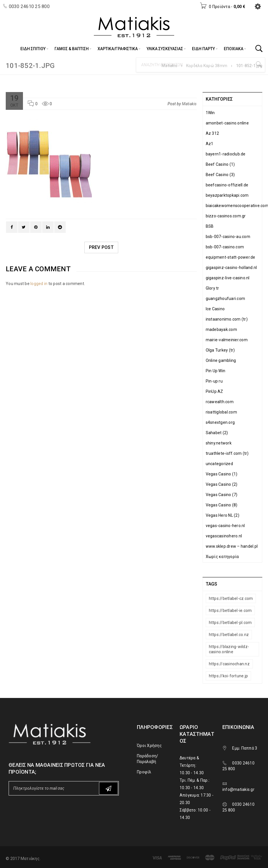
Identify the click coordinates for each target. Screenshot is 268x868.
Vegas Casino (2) (222, 484)
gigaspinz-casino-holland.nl (231, 268)
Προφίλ (144, 772)
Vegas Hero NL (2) (223, 515)
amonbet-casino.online (227, 123)
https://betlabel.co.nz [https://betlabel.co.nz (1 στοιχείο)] (229, 635)
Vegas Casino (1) (222, 474)
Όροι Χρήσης (149, 746)
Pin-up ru (214, 381)
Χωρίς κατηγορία (222, 557)
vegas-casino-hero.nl (225, 526)
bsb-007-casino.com (225, 247)
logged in (39, 284)
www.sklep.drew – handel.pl (232, 546)
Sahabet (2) (217, 433)
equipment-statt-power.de (231, 257)
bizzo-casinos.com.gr (226, 216)
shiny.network (219, 443)
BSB (210, 226)
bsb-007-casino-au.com (228, 237)
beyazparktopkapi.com (227, 195)
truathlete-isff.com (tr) (227, 453)
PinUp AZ (214, 391)
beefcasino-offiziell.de (227, 185)
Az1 (210, 144)
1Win (210, 113)
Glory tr (212, 288)
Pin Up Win (216, 371)
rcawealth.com (220, 402)
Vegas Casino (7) (222, 495)
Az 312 (212, 133)
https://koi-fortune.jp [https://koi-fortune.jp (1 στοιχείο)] (229, 676)
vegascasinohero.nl (224, 536)
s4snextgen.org (220, 422)
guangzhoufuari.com (226, 299)
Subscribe (108, 788)
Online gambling (221, 360)
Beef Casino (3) (220, 175)
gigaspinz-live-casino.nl (228, 278)
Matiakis (169, 66)
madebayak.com (221, 329)
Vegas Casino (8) (222, 505)
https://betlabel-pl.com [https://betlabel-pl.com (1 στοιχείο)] (230, 623)
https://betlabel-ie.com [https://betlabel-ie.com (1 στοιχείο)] (230, 610)
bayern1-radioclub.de (226, 154)
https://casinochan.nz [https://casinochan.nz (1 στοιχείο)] (229, 664)
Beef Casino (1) (220, 164)
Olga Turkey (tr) (220, 350)
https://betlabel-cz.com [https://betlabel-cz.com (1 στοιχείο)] (231, 598)
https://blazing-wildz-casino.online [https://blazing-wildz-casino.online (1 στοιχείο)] (229, 649)
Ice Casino (215, 309)
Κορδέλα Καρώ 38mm (207, 66)
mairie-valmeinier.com (227, 340)
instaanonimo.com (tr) (227, 319)
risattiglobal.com (221, 412)
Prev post (101, 247)
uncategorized (219, 464)
